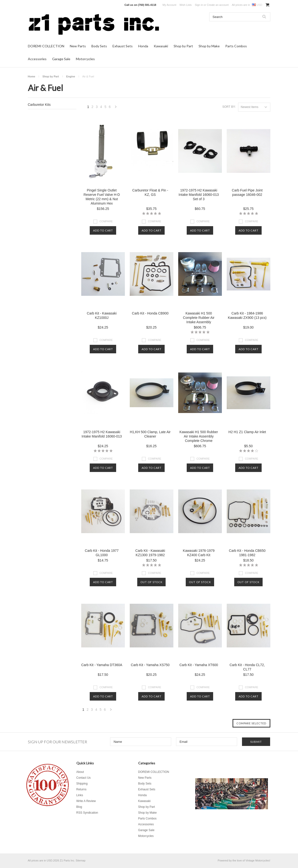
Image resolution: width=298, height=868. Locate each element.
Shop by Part (183, 46)
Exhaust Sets (123, 46)
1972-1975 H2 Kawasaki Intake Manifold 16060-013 (102, 434)
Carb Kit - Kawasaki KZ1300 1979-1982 (150, 553)
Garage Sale (61, 59)
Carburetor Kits (39, 105)
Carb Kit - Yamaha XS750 (150, 665)
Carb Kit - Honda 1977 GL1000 (102, 553)
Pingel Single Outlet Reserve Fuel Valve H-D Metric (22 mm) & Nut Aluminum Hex (102, 197)
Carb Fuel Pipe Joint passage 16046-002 (247, 192)
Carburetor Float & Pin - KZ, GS (150, 192)
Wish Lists (185, 5)
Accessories (37, 59)
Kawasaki (161, 46)
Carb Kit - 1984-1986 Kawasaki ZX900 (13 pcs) (247, 315)
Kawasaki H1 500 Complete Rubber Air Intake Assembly (199, 318)
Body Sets (99, 46)
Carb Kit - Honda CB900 (150, 313)
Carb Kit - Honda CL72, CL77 (247, 667)
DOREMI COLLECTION (46, 46)
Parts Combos (236, 46)
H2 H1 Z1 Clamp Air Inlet (247, 432)
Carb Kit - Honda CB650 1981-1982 (247, 553)
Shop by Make (209, 46)
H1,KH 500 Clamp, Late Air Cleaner (150, 434)
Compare (106, 221)
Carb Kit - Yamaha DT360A (102, 665)
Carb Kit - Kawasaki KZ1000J (102, 315)
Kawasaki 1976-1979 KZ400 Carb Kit (199, 553)
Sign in (199, 5)
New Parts (78, 46)
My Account (169, 5)
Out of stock (151, 582)
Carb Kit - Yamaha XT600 (199, 665)
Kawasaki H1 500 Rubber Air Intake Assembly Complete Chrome (199, 436)
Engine (71, 76)
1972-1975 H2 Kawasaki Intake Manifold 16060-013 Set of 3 (199, 195)
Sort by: (229, 107)
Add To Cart (103, 230)
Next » (116, 108)
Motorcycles (85, 59)
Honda (143, 46)
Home (32, 76)
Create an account (218, 5)
